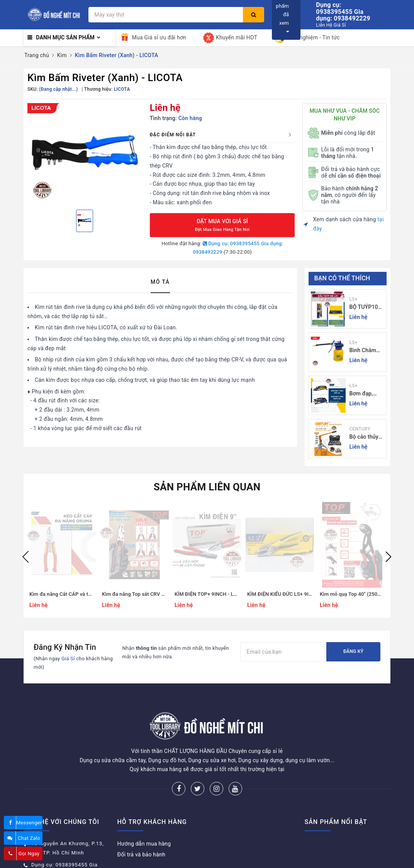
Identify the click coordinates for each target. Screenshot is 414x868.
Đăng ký (353, 651)
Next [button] (389, 557)
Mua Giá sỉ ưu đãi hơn (153, 38)
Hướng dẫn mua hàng (144, 815)
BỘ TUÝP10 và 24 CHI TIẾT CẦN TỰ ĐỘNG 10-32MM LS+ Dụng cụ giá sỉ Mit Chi (367, 308)
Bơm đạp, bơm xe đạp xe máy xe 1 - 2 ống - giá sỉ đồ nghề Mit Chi (366, 394)
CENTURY (360, 429)
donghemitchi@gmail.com (65, 857)
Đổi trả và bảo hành (142, 826)
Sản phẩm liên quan (207, 487)
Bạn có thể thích (342, 278)
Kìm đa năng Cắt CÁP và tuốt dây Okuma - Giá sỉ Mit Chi (93, 594)
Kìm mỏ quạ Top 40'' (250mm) (354, 594)
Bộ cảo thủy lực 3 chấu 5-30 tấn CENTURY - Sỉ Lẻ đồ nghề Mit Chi (366, 437)
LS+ (354, 299)
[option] (85, 153)
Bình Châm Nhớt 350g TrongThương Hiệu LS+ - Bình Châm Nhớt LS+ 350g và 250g (366, 351)
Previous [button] (25, 557)
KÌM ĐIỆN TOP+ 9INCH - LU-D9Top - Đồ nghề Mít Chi (234, 594)
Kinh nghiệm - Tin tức (307, 38)
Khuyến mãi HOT (230, 38)
